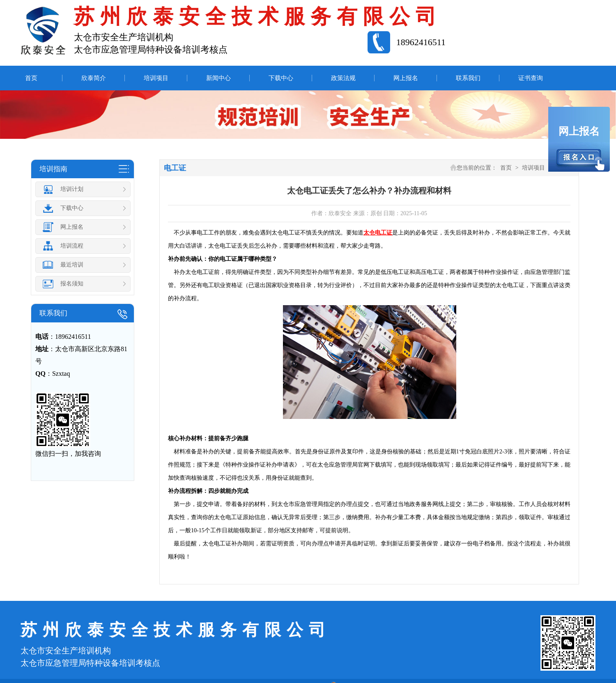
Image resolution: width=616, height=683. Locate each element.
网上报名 (406, 78)
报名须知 (85, 284)
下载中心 (281, 78)
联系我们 (468, 78)
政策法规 (343, 78)
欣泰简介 (94, 78)
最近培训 (85, 265)
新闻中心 (218, 78)
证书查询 (531, 78)
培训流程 (85, 246)
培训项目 (156, 78)
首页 (31, 78)
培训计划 (85, 189)
